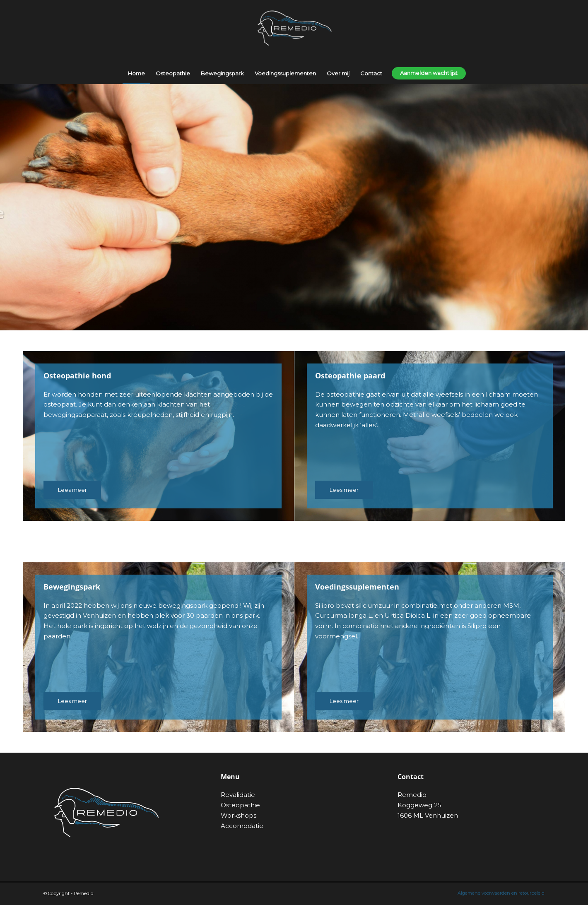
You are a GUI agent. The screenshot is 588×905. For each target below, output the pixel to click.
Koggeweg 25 (419, 805)
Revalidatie (238, 795)
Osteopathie (240, 805)
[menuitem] (136, 73)
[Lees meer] (72, 490)
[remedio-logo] (294, 31)
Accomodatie (242, 826)
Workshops (239, 815)
